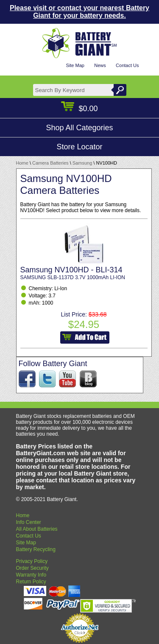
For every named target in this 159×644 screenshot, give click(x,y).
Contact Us (127, 65)
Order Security (32, 568)
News (100, 65)
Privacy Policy (32, 561)
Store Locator (79, 147)
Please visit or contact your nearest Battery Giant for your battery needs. (79, 12)
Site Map (75, 65)
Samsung (82, 163)
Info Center (29, 522)
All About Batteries (37, 529)
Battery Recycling (36, 549)
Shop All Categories (79, 128)
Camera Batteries (50, 163)
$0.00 (79, 109)
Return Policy (31, 582)
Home (22, 163)
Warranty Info (31, 575)
